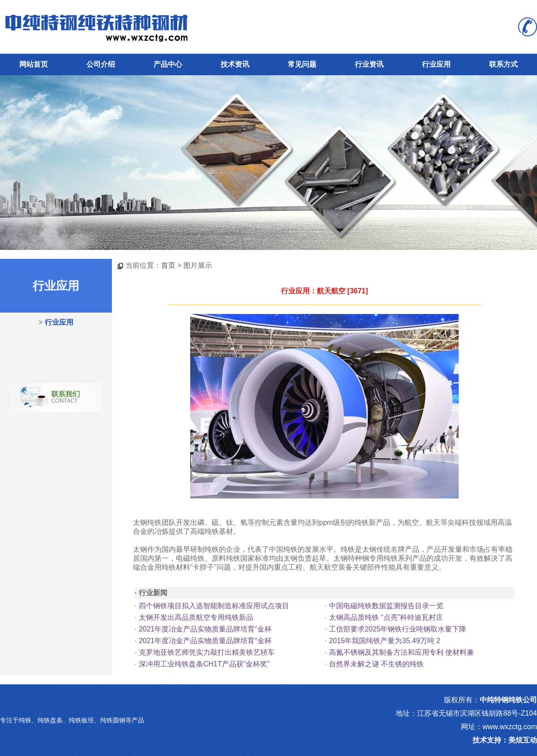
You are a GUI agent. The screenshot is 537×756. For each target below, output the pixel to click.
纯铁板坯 (81, 720)
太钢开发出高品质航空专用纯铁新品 (196, 617)
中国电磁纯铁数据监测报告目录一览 (386, 606)
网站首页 (34, 64)
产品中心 (168, 64)
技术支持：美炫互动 (505, 740)
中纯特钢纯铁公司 (508, 700)
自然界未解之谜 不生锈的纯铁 (376, 664)
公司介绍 (101, 64)
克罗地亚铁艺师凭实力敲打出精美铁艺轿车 (207, 652)
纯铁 (25, 720)
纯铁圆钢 (113, 720)
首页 (168, 265)
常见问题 (302, 64)
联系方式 (503, 64)
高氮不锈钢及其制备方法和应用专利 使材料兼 (401, 652)
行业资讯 (369, 64)
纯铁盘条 (50, 720)
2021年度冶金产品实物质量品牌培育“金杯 (205, 629)
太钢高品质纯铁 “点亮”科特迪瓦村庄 (386, 617)
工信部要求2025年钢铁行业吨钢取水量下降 (398, 629)
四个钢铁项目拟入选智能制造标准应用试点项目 (214, 606)
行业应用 (436, 64)
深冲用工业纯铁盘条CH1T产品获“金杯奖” (204, 664)
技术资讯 (235, 64)
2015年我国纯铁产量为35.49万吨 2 (385, 641)
